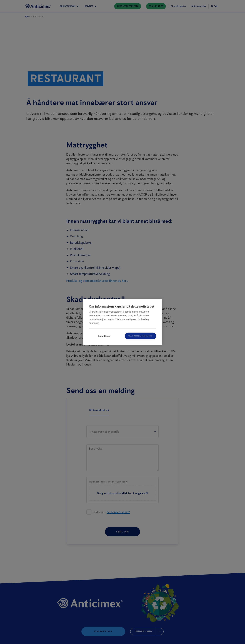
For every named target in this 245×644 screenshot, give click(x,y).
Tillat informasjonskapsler (140, 336)
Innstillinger (104, 336)
